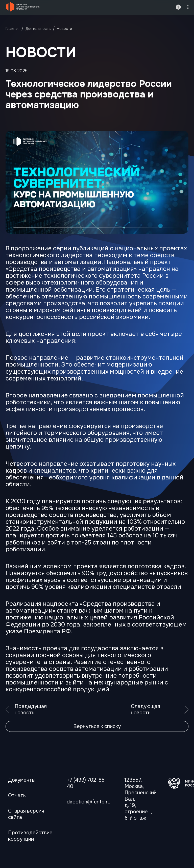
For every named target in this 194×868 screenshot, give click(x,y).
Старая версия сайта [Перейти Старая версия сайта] (26, 814)
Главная (13, 29)
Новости (64, 29)
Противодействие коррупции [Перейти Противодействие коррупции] (30, 836)
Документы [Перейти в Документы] (22, 780)
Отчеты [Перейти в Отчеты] (17, 795)
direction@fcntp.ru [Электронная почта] (89, 802)
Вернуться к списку (97, 726)
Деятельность (38, 29)
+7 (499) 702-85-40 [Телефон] (87, 783)
